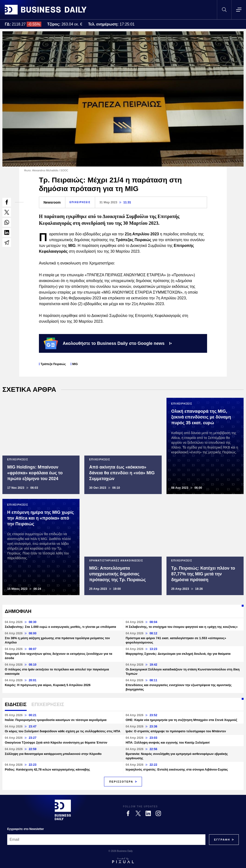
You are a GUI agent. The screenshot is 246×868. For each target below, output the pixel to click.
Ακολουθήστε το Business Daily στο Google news (108, 343)
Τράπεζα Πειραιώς (53, 364)
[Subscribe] (222, 840)
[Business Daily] (63, 810)
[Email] (106, 840)
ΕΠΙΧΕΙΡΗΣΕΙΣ (80, 202)
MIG (75, 364)
